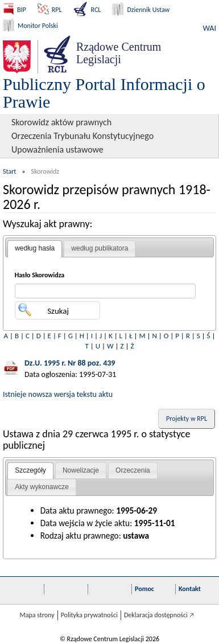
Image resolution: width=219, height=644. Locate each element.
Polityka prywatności (89, 615)
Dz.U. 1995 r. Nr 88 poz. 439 (70, 363)
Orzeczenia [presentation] (133, 470)
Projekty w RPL (187, 419)
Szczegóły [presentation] (30, 470)
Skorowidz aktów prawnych (61, 122)
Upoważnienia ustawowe (57, 149)
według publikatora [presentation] (100, 248)
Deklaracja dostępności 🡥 (159, 615)
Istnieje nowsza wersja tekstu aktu (58, 394)
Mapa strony (37, 615)
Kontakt (190, 589)
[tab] (35, 249)
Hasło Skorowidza (40, 275)
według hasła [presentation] (35, 248)
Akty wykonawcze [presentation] (42, 487)
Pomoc (144, 589)
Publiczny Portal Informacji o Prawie (104, 93)
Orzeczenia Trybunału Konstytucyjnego (82, 136)
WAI (210, 28)
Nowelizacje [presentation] (81, 470)
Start (9, 171)
